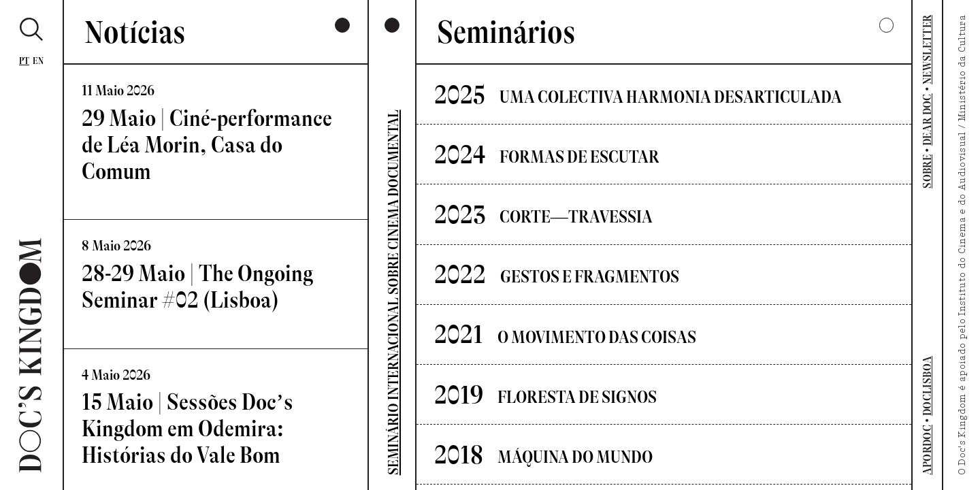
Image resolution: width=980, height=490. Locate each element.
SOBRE (927, 171)
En (38, 61)
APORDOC (927, 450)
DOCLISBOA (927, 386)
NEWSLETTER (927, 50)
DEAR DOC (927, 119)
